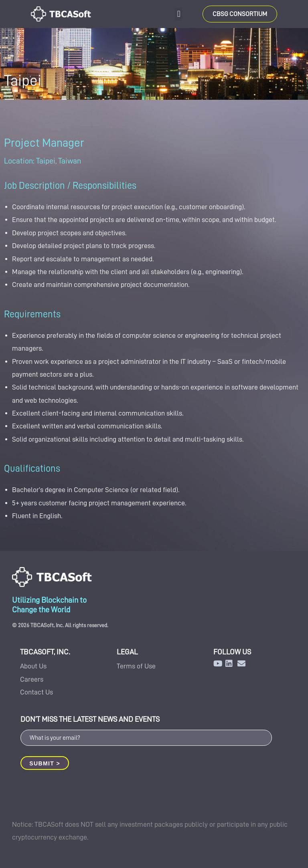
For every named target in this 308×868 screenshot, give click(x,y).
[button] (179, 14)
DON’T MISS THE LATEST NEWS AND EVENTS (90, 719)
